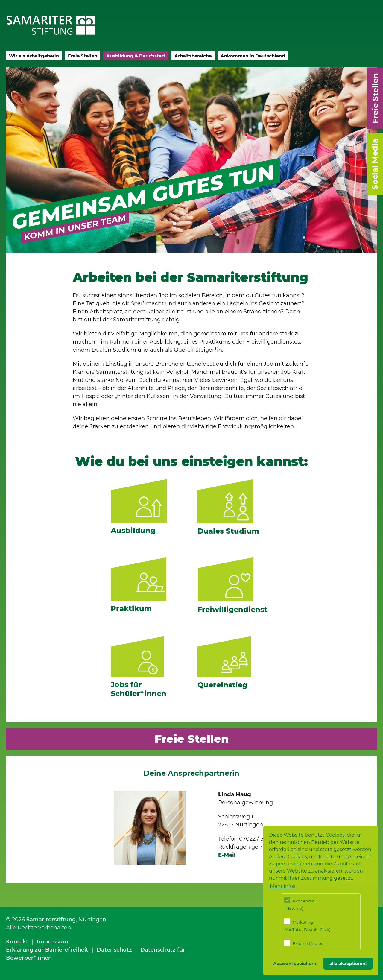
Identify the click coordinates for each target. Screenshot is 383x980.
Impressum (53, 942)
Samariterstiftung (51, 920)
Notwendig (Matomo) (300, 904)
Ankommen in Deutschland (253, 56)
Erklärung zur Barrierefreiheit (47, 950)
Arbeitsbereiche (193, 56)
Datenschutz (114, 950)
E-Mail (227, 855)
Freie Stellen (83, 56)
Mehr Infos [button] (283, 886)
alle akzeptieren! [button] (348, 964)
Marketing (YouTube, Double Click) (307, 925)
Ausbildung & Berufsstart (136, 56)
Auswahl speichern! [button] (295, 964)
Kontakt (17, 942)
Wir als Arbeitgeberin (34, 56)
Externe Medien (304, 943)
